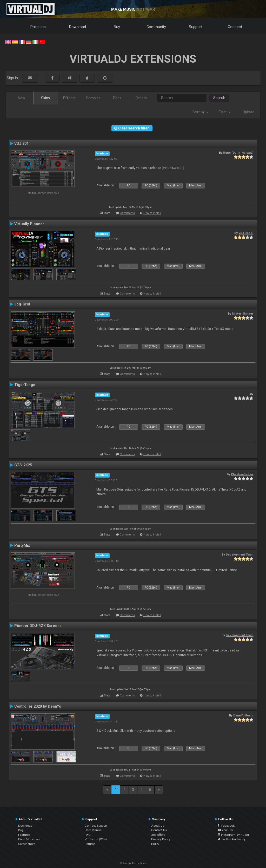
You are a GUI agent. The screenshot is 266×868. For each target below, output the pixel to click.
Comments (127, 213)
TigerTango (25, 385)
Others (141, 98)
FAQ (88, 835)
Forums (90, 844)
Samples (93, 98)
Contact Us (159, 830)
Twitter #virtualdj (231, 839)
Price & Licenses (29, 839)
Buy (117, 27)
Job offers (158, 835)
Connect (235, 27)
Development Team (240, 554)
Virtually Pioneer (29, 224)
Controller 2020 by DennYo (38, 706)
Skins (45, 98)
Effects (69, 98)
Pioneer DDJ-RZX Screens (38, 626)
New (22, 98)
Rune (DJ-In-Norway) (238, 153)
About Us (158, 826)
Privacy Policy (161, 839)
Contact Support (96, 826)
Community (156, 27)
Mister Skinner (243, 314)
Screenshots (27, 844)
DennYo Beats (243, 715)
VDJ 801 (21, 143)
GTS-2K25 (23, 465)
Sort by (200, 112)
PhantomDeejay (242, 474)
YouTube (226, 830)
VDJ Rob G (246, 233)
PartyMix (22, 545)
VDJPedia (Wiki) (96, 839)
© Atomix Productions (133, 863)
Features (24, 835)
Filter (225, 112)
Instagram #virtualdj (234, 835)
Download (78, 27)
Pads (117, 98)
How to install (152, 213)
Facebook (226, 826)
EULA (155, 844)
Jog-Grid (22, 304)
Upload (248, 112)
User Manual (94, 830)
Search (219, 98)
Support (196, 27)
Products (38, 27)
